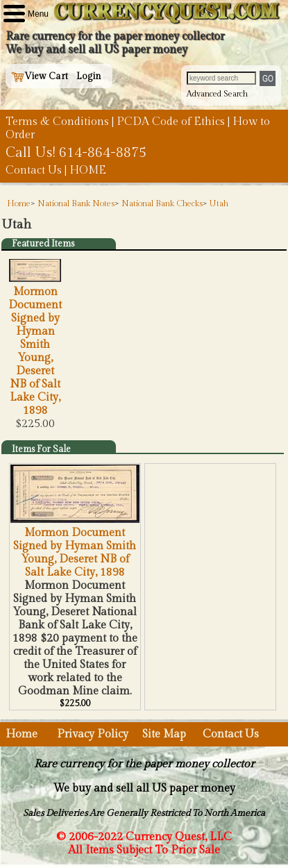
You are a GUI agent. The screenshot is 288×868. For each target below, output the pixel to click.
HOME (88, 170)
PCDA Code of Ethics (171, 122)
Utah (219, 203)
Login (89, 76)
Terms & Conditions (57, 122)
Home (19, 203)
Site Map (164, 734)
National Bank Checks (162, 203)
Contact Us (34, 170)
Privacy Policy (93, 734)
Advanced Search (217, 94)
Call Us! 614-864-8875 (76, 153)
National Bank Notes (76, 203)
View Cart (40, 76)
